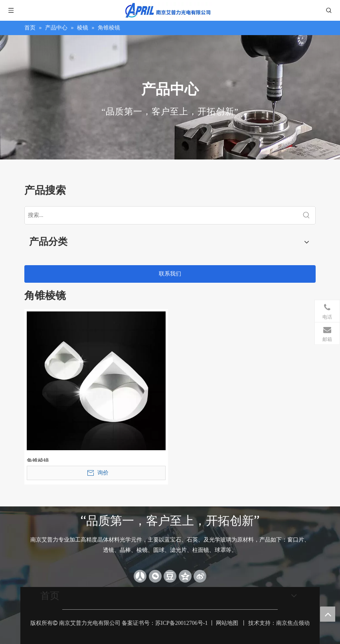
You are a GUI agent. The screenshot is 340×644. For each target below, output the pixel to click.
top (328, 614)
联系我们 (170, 274)
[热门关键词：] (306, 215)
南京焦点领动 (293, 623)
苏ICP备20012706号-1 (181, 623)
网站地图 (227, 623)
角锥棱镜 (38, 460)
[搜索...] (161, 215)
